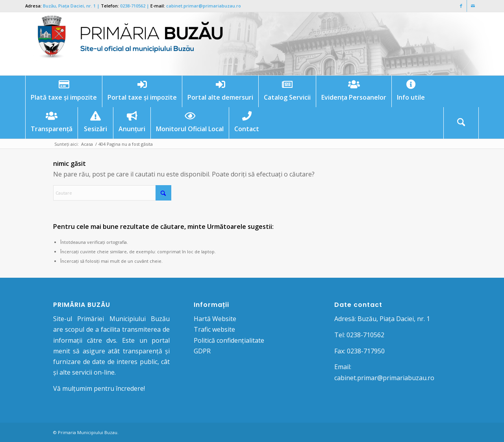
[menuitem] (64, 91)
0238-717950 (366, 351)
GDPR (202, 351)
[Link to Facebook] (461, 6)
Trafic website (214, 329)
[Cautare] (461, 123)
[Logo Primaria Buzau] (126, 44)
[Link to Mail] (473, 6)
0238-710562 (133, 6)
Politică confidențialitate (229, 340)
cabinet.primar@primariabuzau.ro (204, 6)
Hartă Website (215, 319)
